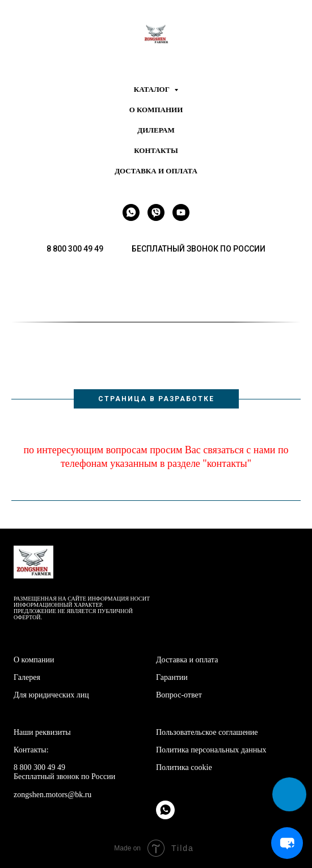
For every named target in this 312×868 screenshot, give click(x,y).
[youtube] (181, 212)
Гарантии (172, 677)
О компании (156, 110)
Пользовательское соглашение (207, 732)
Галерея (27, 677)
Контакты (156, 150)
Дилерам (156, 130)
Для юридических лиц (51, 695)
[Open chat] (287, 843)
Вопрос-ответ (179, 695)
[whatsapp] (131, 212)
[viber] (156, 212)
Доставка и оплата (156, 171)
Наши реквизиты (42, 732)
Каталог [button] (153, 89)
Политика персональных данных (211, 750)
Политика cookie (184, 767)
